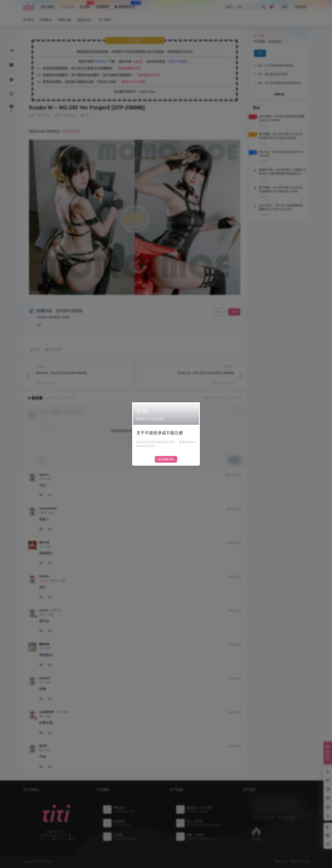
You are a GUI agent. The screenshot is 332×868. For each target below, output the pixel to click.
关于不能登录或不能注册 (160, 433)
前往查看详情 (166, 459)
